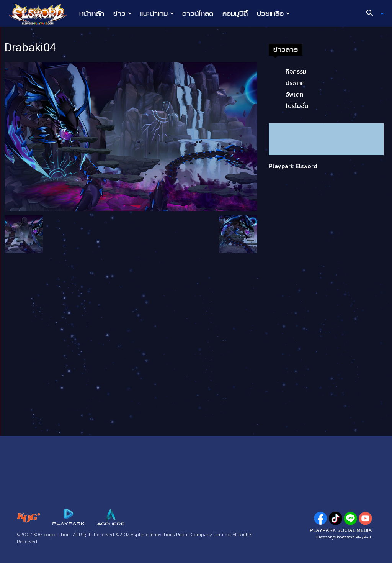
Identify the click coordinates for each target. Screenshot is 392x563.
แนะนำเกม (157, 13)
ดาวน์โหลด (198, 13)
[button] (372, 14)
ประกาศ (295, 83)
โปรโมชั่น (297, 106)
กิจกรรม (296, 71)
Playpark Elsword (293, 166)
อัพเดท (295, 94)
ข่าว (122, 13)
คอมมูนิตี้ (235, 13)
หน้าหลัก (92, 13)
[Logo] (42, 14)
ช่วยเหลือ (273, 13)
